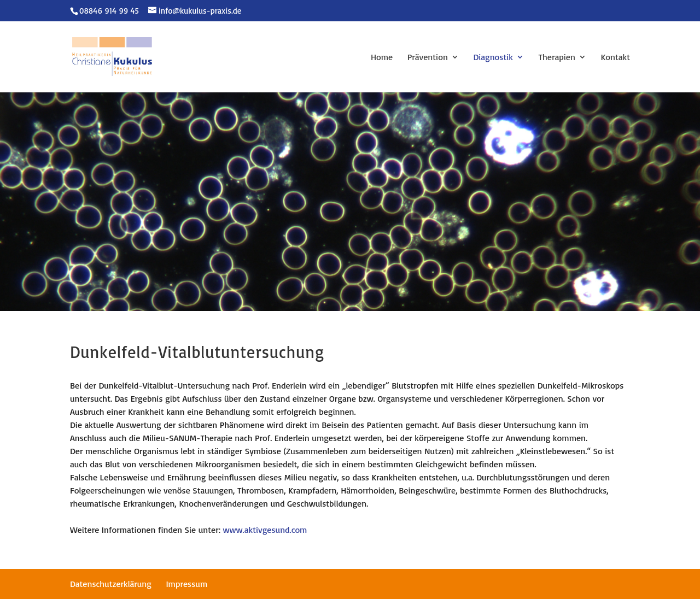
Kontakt (615, 58)
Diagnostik (493, 58)
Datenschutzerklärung (111, 584)
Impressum (186, 584)
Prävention (428, 58)
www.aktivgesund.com (265, 530)
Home (382, 58)
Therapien (557, 58)
